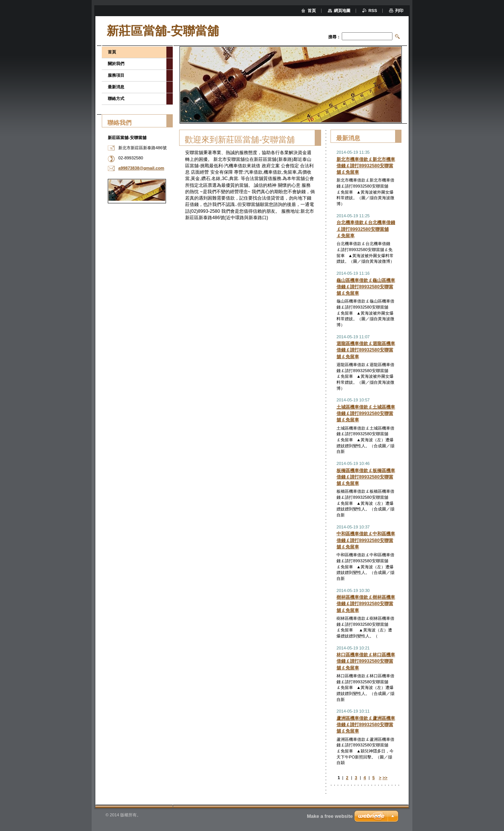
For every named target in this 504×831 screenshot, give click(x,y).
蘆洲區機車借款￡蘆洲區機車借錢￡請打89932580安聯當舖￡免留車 (366, 725)
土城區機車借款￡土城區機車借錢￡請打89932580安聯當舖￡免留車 (366, 413)
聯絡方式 (116, 98)
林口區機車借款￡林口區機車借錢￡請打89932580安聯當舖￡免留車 (366, 661)
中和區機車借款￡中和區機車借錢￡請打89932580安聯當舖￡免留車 (366, 540)
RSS (373, 11)
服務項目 (116, 75)
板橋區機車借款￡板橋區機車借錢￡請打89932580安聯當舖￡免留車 (366, 477)
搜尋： (334, 37)
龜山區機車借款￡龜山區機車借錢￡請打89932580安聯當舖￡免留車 (366, 287)
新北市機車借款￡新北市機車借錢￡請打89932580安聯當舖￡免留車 (366, 166)
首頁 (112, 52)
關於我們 (116, 64)
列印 (399, 11)
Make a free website (330, 816)
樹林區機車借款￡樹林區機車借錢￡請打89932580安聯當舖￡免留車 (366, 604)
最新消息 (116, 87)
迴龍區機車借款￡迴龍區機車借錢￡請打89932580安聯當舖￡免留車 (366, 350)
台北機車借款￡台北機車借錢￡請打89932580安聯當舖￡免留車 (366, 229)
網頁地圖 (342, 11)
